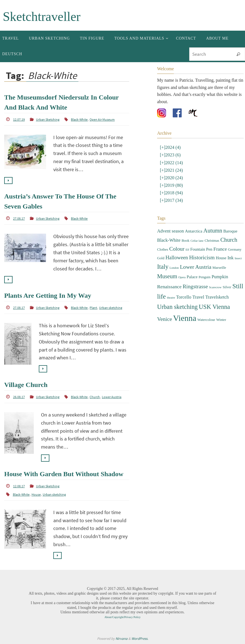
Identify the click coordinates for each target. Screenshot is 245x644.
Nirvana (122, 639)
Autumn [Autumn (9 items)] (213, 231)
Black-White (79, 119)
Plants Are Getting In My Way (48, 296)
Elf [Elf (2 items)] (187, 250)
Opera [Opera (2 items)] (182, 277)
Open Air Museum (102, 119)
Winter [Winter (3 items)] (221, 320)
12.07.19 (19, 119)
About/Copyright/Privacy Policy (122, 617)
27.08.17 (19, 218)
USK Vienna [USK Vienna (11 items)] (214, 307)
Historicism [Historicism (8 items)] (202, 257)
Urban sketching (111, 308)
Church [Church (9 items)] (229, 240)
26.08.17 (19, 397)
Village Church (26, 385)
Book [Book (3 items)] (186, 240)
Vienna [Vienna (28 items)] (185, 318)
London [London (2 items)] (174, 268)
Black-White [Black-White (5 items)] (169, 240)
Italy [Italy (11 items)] (163, 267)
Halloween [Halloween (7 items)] (177, 257)
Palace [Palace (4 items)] (192, 277)
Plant (93, 308)
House (36, 494)
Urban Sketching (48, 119)
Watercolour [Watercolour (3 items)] (206, 320)
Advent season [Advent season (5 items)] (170, 231)
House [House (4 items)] (221, 258)
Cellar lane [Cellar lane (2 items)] (197, 241)
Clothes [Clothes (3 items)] (163, 249)
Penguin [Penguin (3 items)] (205, 277)
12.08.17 (19, 486)
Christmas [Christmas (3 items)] (212, 240)
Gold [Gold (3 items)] (161, 258)
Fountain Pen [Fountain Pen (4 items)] (201, 249)
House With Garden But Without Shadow (64, 474)
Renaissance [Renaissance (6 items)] (169, 287)
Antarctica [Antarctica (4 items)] (194, 231)
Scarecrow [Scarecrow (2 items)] (215, 287)
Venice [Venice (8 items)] (164, 319)
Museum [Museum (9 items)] (167, 276)
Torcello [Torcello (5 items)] (184, 297)
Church (95, 397)
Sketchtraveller (42, 17)
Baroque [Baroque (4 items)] (230, 231)
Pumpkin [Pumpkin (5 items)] (220, 277)
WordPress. (140, 639)
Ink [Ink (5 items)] (230, 258)
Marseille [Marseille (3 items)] (219, 267)
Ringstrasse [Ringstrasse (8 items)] (195, 286)
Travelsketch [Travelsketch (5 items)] (217, 297)
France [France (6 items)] (220, 249)
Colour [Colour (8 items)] (177, 249)
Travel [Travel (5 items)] (198, 297)
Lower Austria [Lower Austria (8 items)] (196, 267)
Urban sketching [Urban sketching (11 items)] (177, 307)
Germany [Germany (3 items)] (235, 249)
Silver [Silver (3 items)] (227, 287)
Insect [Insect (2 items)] (238, 258)
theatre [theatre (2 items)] (171, 298)
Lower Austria (112, 397)
